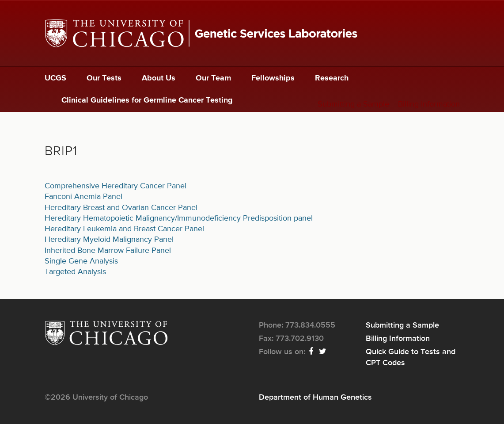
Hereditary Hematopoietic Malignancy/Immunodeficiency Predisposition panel (179, 218)
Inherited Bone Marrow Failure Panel (108, 251)
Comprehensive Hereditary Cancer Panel (116, 186)
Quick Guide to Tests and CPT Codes (411, 357)
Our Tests (104, 78)
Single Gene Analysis (81, 261)
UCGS (55, 78)
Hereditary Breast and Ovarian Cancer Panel (121, 208)
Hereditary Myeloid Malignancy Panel (109, 240)
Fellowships (273, 78)
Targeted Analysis (75, 272)
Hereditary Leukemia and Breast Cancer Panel (124, 229)
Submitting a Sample (353, 104)
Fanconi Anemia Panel (83, 197)
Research (332, 78)
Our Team (213, 78)
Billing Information (429, 104)
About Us (159, 78)
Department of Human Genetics (315, 397)
